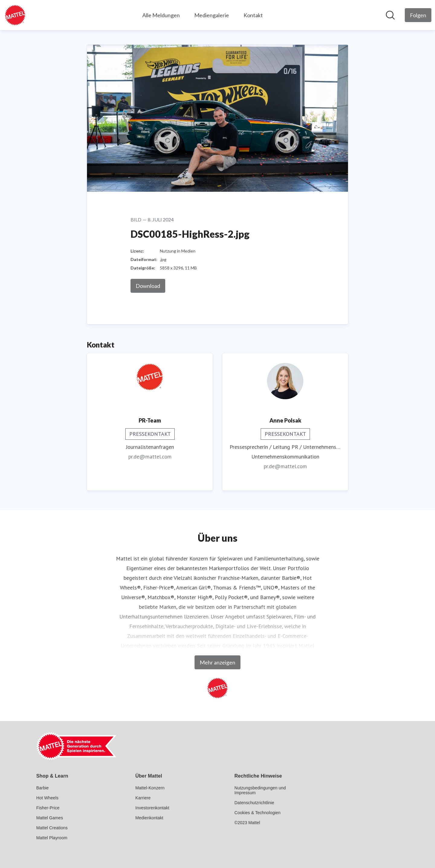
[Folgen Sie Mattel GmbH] (418, 15)
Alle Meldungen (161, 15)
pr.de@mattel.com (150, 457)
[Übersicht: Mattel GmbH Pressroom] (15, 15)
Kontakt (253, 15)
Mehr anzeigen (217, 662)
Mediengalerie (212, 15)
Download (148, 286)
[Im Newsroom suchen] (390, 15)
